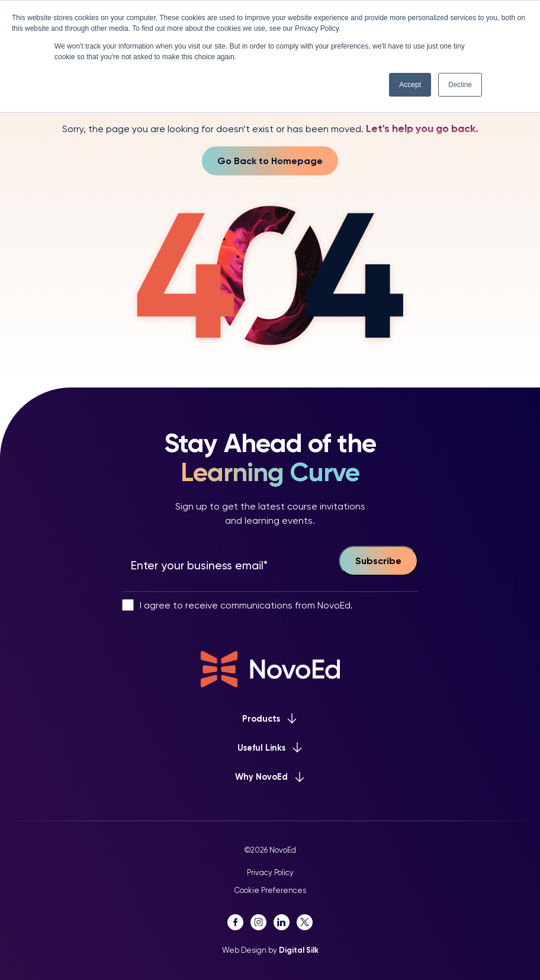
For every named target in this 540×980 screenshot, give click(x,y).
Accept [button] (410, 85)
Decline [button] (460, 85)
